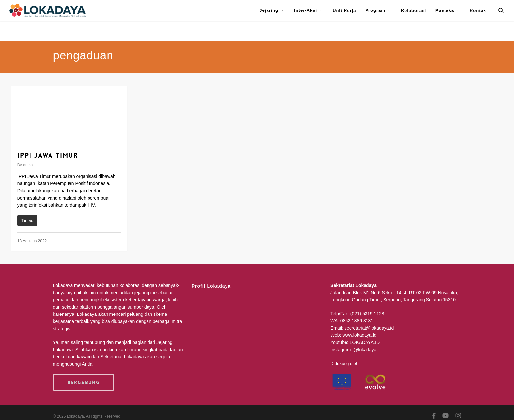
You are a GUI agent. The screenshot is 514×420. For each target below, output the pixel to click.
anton (28, 165)
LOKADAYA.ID (365, 342)
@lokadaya (365, 350)
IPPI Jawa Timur (48, 155)
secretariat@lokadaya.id (369, 328)
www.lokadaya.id (359, 335)
